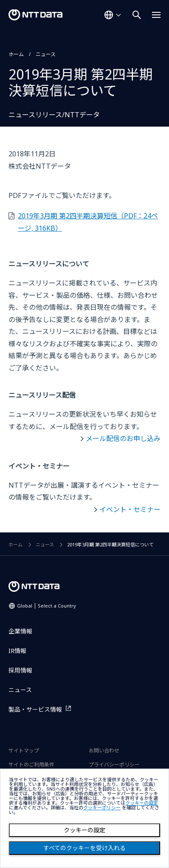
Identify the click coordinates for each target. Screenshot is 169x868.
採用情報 (20, 670)
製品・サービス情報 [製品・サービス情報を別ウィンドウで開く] (35, 709)
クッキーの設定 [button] (142, 803)
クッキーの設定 (84, 830)
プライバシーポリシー (114, 765)
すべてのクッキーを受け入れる (84, 848)
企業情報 (20, 631)
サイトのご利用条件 (31, 765)
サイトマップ (24, 751)
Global (46, 606)
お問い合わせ (104, 751)
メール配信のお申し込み (123, 438)
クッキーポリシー (102, 808)
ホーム (16, 54)
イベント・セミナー (130, 509)
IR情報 (17, 651)
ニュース (46, 54)
